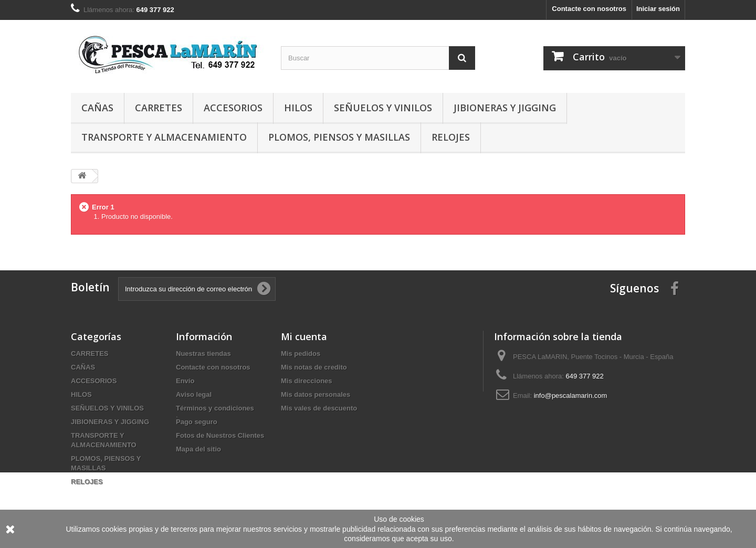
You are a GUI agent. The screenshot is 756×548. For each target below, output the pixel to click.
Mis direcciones (307, 381)
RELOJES (451, 137)
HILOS (298, 108)
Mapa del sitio (198, 449)
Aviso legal (194, 394)
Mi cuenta (304, 336)
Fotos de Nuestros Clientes (220, 435)
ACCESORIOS (233, 108)
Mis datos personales (316, 394)
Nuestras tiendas (203, 354)
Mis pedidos (301, 354)
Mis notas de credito (314, 367)
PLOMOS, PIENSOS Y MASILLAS (339, 137)
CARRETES (159, 108)
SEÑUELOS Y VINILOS (383, 108)
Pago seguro (197, 422)
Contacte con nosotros (589, 9)
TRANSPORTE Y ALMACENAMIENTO (164, 137)
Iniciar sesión (658, 9)
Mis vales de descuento (319, 408)
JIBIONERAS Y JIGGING (505, 108)
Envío (185, 381)
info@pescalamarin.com (571, 396)
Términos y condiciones (215, 408)
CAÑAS (97, 108)
